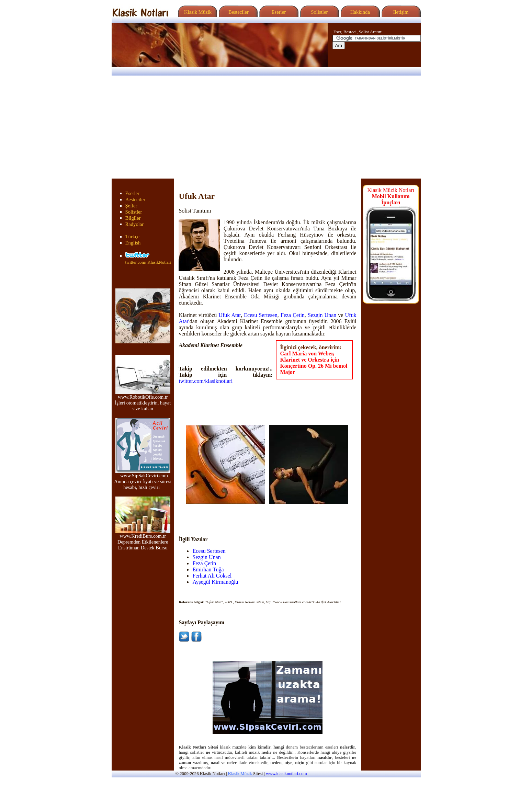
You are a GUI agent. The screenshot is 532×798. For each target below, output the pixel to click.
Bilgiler (133, 218)
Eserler (278, 12)
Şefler (131, 206)
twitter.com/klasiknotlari (206, 381)
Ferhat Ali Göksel (212, 576)
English (133, 243)
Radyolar (135, 224)
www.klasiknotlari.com (286, 774)
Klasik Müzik (197, 12)
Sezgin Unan (322, 315)
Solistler (319, 12)
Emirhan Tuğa (208, 569)
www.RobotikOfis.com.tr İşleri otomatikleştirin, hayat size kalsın (143, 401)
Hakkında (359, 12)
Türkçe (133, 237)
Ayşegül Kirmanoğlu (215, 582)
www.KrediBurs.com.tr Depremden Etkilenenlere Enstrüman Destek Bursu (143, 540)
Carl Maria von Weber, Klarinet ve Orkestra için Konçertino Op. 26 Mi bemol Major (314, 363)
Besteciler (237, 12)
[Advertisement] (266, 127)
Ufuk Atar (230, 315)
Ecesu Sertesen (261, 315)
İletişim (400, 12)
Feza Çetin (293, 315)
